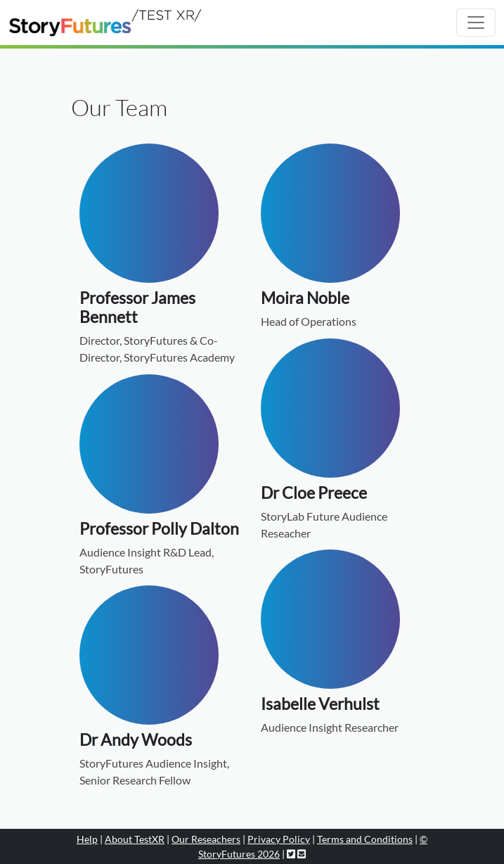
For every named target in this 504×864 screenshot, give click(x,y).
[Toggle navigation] (476, 23)
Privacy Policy (279, 839)
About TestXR (135, 839)
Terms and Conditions (365, 839)
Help (87, 839)
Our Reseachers (206, 839)
